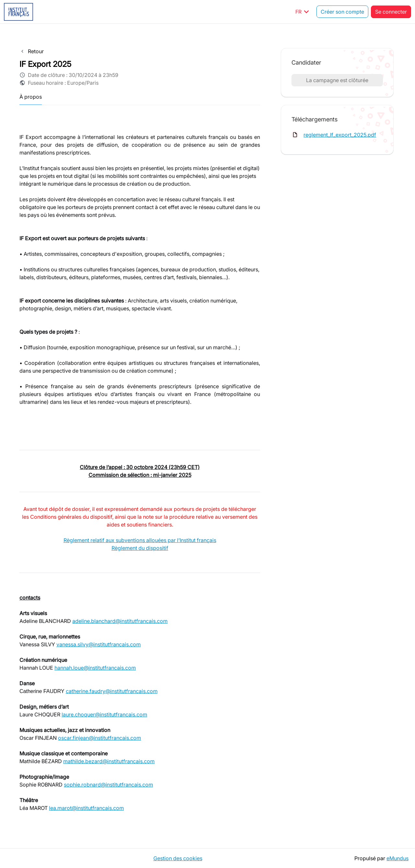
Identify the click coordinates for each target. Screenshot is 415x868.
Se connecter (391, 12)
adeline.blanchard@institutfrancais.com (120, 621)
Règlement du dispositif (140, 548)
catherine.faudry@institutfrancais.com (112, 691)
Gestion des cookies (178, 858)
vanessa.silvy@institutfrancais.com (99, 644)
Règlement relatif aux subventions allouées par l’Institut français (140, 540)
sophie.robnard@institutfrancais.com (108, 785)
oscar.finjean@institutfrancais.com (100, 738)
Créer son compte (342, 12)
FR (303, 12)
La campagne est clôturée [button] (337, 80)
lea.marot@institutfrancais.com (86, 808)
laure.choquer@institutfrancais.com (104, 714)
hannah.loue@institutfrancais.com (95, 668)
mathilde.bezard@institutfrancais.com (109, 761)
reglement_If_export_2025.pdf (340, 135)
